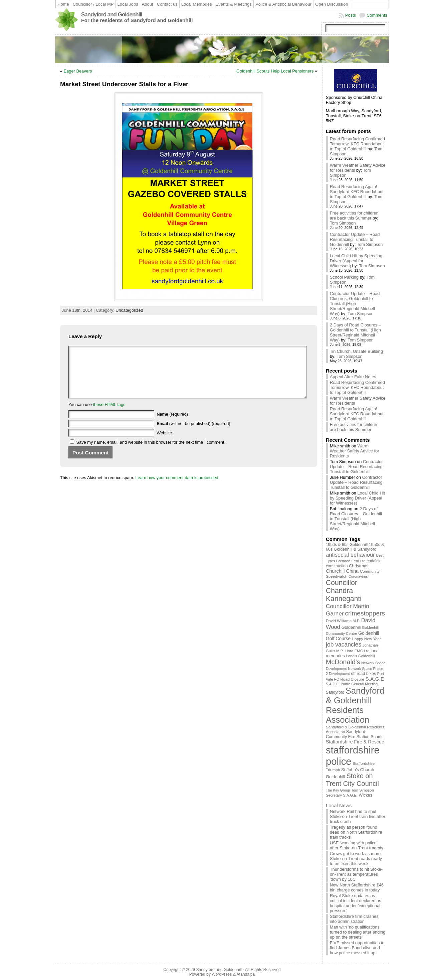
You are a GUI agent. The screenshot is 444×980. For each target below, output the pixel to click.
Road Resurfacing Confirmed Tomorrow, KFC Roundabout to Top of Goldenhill (357, 144)
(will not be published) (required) (193, 434)
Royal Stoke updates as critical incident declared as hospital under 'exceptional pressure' (356, 903)
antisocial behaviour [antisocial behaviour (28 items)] (350, 555)
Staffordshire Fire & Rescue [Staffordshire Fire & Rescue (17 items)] (355, 742)
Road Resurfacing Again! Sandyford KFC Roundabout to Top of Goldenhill (357, 192)
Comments (377, 15)
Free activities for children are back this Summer (354, 216)
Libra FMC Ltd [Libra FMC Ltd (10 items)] (357, 651)
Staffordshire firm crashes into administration (354, 919)
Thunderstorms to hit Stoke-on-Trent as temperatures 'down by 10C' (356, 874)
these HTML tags (109, 414)
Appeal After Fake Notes (353, 377)
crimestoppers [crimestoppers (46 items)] (365, 613)
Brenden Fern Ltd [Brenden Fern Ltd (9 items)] (351, 561)
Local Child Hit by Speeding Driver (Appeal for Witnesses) (356, 261)
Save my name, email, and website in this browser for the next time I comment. (151, 452)
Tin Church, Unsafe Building (356, 351)
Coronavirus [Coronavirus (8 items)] (358, 576)
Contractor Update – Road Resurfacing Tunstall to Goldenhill (355, 239)
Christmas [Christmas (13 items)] (359, 566)
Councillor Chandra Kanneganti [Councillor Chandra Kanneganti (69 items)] (344, 591)
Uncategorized (129, 310)
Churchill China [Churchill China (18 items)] (342, 571)
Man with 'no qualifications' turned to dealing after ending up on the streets (358, 932)
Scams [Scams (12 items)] (377, 737)
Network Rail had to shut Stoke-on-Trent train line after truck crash (358, 816)
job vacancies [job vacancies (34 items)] (344, 645)
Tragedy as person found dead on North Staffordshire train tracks (356, 832)
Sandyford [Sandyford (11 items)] (335, 692)
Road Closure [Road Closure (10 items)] (352, 679)
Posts (351, 15)
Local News (339, 805)
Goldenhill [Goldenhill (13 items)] (351, 627)
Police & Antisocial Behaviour (283, 4)
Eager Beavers (78, 71)
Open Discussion (331, 4)
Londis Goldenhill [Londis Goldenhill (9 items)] (361, 656)
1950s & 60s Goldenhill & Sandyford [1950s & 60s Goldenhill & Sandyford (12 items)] (355, 547)
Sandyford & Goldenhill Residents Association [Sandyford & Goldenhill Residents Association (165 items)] (355, 705)
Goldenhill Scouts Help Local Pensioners (275, 71)
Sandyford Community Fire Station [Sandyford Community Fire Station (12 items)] (348, 734)
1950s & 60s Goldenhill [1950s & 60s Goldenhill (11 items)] (347, 545)
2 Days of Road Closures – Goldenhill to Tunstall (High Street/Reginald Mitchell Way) (355, 332)
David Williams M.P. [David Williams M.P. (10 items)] (343, 621)
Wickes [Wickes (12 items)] (366, 795)
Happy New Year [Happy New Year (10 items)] (366, 639)
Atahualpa (246, 974)
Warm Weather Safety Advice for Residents (355, 451)
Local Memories (197, 4)
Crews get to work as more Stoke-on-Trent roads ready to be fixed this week (356, 859)
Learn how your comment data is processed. (177, 488)
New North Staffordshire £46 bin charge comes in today (357, 887)
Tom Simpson (343, 223)
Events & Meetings (234, 4)
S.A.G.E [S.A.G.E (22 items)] (375, 679)
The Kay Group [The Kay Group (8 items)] (338, 790)
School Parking (344, 277)
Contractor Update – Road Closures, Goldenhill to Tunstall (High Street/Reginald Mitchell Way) (355, 304)
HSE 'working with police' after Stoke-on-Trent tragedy (357, 845)
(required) (172, 424)
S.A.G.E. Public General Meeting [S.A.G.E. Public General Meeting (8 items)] (352, 684)
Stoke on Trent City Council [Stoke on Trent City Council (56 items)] (352, 780)
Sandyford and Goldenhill (112, 15)
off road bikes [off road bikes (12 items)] (363, 674)
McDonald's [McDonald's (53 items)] (343, 662)
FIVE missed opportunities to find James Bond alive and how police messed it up (357, 948)
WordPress (222, 974)
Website (164, 443)
